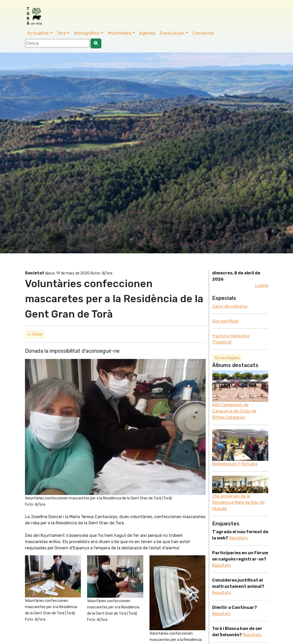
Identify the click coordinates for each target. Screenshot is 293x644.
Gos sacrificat (225, 321)
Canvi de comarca (230, 306)
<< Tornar (35, 334)
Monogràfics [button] (87, 33)
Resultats (238, 538)
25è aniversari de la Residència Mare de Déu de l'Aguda (238, 502)
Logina (262, 285)
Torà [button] (61, 33)
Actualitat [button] (38, 33)
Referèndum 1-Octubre (235, 464)
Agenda (147, 33)
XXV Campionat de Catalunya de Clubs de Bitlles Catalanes (234, 411)
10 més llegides (227, 358)
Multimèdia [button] (119, 33)
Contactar (203, 33)
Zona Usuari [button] (172, 33)
